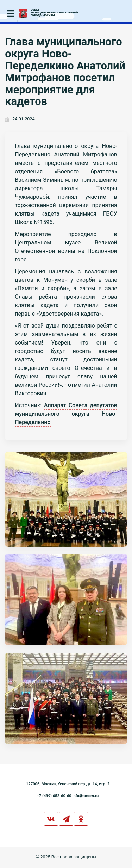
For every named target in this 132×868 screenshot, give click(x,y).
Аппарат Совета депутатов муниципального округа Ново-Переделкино (66, 414)
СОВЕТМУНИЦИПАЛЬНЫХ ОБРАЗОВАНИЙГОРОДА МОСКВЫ (54, 13)
